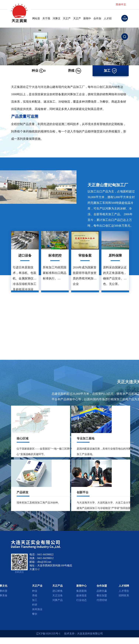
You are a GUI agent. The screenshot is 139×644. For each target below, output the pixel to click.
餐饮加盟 (102, 596)
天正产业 (67, 22)
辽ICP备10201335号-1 (48, 634)
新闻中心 (87, 22)
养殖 (35, 596)
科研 (35, 605)
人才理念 (124, 591)
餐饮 (35, 614)
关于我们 (46, 22)
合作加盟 (97, 22)
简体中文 (121, 5)
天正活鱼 (58, 596)
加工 (35, 600)
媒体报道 (81, 596)
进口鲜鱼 (58, 591)
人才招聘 (108, 22)
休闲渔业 (37, 609)
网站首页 (36, 22)
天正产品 (77, 22)
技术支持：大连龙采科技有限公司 (84, 634)
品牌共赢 (102, 591)
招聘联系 (124, 596)
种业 (35, 591)
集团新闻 (81, 591)
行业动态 (81, 600)
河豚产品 (58, 600)
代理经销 (102, 600)
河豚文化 (57, 22)
